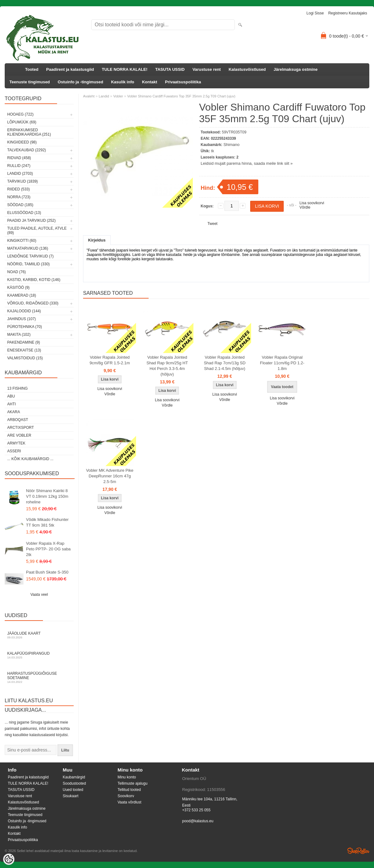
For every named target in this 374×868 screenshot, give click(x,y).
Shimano (232, 145)
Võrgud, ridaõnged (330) (33, 303)
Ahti (11, 404)
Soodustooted (74, 783)
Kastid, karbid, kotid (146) (34, 280)
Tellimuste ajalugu (132, 783)
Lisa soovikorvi (312, 203)
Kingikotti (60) (22, 241)
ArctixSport (21, 428)
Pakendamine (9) (24, 342)
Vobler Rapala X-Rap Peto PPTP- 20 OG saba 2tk (48, 549)
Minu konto (127, 777)
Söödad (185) (20, 205)
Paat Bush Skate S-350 (47, 572)
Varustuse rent (207, 69)
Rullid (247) (19, 166)
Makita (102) (19, 335)
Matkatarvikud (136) (28, 248)
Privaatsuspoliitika (183, 82)
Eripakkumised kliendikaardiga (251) (29, 132)
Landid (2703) (20, 174)
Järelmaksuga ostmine (296, 69)
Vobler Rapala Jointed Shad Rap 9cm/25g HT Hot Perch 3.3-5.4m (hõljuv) (167, 366)
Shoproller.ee (358, 851)
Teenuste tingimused (30, 82)
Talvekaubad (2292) (27, 150)
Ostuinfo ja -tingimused (80, 82)
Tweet (213, 224)
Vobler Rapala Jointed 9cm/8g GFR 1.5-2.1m (110, 360)
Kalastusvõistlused (247, 69)
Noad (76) (16, 272)
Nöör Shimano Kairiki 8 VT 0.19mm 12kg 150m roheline (47, 496)
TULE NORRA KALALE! (125, 69)
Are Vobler (19, 435)
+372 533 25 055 (196, 810)
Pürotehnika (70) (25, 327)
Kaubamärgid (74, 777)
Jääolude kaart (39, 635)
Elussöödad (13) (24, 213)
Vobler (118, 96)
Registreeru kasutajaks (348, 13)
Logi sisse (315, 13)
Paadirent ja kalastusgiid (70, 69)
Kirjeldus (97, 240)
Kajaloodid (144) (24, 311)
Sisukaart (71, 796)
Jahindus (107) (21, 319)
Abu (11, 396)
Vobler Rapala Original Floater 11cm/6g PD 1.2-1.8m (282, 363)
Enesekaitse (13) (24, 350)
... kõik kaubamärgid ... (30, 459)
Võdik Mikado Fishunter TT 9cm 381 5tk (47, 522)
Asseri (14, 451)
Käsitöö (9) (18, 288)
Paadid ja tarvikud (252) (32, 221)
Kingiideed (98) (22, 142)
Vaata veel (39, 595)
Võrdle (305, 207)
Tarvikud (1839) (23, 181)
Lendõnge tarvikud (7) (30, 256)
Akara (14, 412)
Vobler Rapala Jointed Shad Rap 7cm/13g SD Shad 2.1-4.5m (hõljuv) (225, 363)
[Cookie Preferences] (9, 859)
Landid (104, 96)
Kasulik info (123, 82)
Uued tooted (73, 790)
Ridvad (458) (19, 158)
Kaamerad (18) (22, 295)
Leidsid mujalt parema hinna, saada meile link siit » (247, 163)
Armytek (16, 443)
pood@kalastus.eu (198, 821)
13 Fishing (17, 388)
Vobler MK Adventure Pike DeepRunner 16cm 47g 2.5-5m (110, 476)
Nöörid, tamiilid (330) (29, 264)
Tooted (32, 69)
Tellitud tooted (129, 790)
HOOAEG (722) (20, 114)
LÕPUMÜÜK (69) (22, 122)
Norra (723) (19, 197)
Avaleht (89, 96)
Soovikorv (126, 796)
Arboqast (18, 420)
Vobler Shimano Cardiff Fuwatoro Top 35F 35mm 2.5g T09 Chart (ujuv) (181, 96)
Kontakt (150, 82)
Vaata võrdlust (129, 802)
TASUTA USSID (170, 69)
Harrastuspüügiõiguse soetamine (39, 677)
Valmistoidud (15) (25, 358)
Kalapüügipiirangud (39, 655)
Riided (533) (18, 189)
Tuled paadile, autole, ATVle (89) (37, 231)
